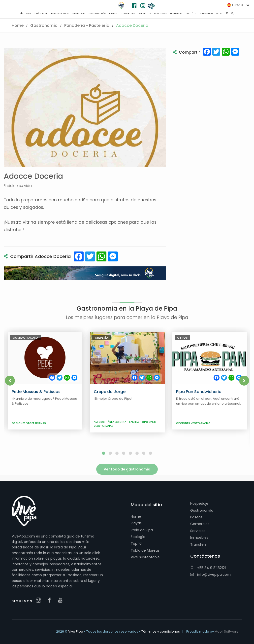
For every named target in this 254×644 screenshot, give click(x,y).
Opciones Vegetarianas (29, 423)
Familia (134, 422)
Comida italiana (25, 338)
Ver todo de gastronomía (127, 469)
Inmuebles (199, 537)
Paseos (196, 517)
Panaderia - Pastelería (87, 25)
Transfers (198, 544)
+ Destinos (206, 13)
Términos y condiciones (161, 631)
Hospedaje (199, 503)
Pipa (29, 13)
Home (18, 25)
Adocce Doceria (132, 25)
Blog (219, 13)
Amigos (100, 422)
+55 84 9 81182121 (208, 568)
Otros (182, 338)
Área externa (117, 422)
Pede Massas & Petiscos (36, 392)
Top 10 (136, 543)
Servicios (198, 531)
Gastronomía (44, 25)
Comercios (200, 524)
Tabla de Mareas (145, 550)
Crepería (101, 338)
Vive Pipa (76, 631)
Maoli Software (227, 631)
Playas (136, 523)
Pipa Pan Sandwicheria (199, 392)
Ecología (138, 537)
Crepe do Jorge (110, 392)
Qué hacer (41, 13)
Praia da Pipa (142, 530)
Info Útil (191, 13)
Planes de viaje (60, 13)
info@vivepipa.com (210, 574)
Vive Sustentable (145, 557)
